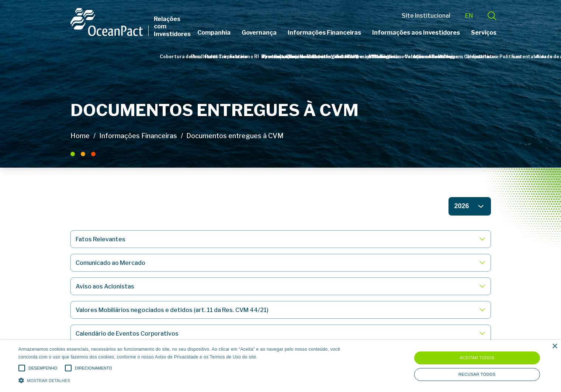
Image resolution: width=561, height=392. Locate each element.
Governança (259, 33)
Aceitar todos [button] (477, 358)
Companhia (214, 33)
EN (469, 16)
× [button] (555, 346)
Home (80, 136)
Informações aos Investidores (416, 33)
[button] (189, 380)
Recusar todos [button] (477, 374)
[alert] (280, 366)
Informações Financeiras (324, 33)
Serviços (484, 33)
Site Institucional (426, 16)
